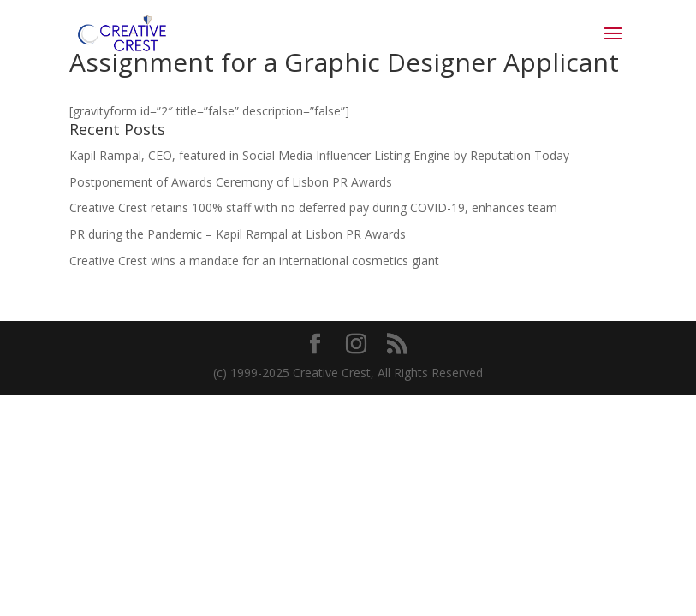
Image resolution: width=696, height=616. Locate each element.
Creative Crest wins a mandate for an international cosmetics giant (254, 261)
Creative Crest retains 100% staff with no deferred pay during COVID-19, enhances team (313, 207)
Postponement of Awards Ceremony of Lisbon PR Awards (231, 182)
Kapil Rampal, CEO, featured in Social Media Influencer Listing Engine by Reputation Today (319, 155)
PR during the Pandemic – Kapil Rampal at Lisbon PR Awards (238, 234)
